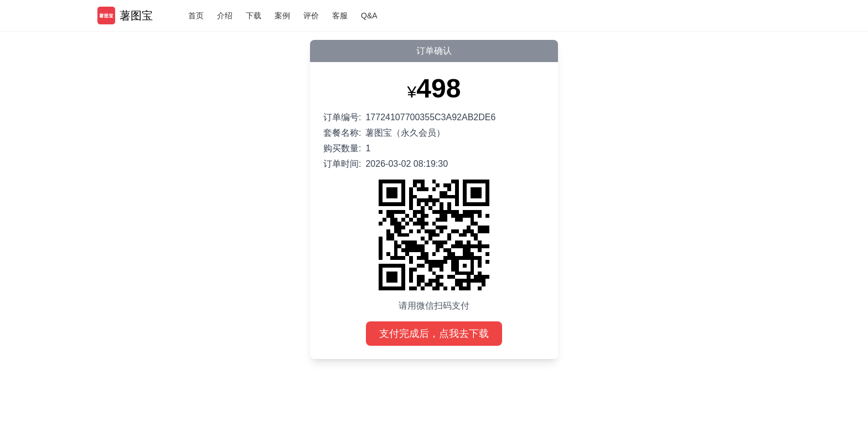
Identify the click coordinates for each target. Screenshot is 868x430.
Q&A (369, 16)
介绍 (225, 16)
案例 (282, 16)
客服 (340, 16)
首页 (196, 16)
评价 (311, 16)
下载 (254, 16)
